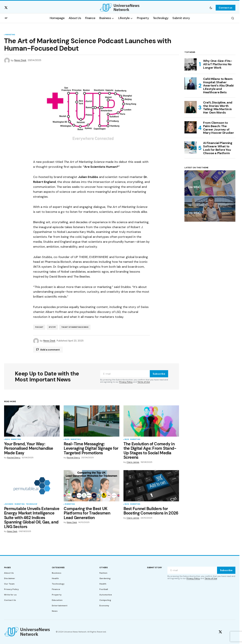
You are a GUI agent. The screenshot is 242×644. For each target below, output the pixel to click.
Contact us (226, 8)
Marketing (10, 35)
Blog (7, 440)
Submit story (155, 568)
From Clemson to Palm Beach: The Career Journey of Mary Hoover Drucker (218, 128)
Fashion (103, 573)
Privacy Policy (126, 382)
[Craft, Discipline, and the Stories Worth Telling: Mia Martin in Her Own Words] (191, 107)
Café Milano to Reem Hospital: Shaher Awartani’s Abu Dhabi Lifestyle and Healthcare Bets (218, 86)
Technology (32, 504)
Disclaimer (10, 578)
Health (55, 578)
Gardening (105, 578)
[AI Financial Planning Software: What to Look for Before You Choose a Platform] (191, 148)
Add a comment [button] (50, 350)
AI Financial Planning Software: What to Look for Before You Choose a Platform (218, 148)
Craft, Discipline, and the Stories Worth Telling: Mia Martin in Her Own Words (218, 108)
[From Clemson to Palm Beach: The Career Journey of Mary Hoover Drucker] (191, 127)
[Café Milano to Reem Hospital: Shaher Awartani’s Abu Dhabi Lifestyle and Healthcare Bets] (191, 83)
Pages (7, 568)
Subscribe (159, 374)
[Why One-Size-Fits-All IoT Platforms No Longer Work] (191, 64)
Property (57, 595)
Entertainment (60, 606)
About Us (9, 573)
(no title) (194, 187)
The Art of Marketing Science (75, 327)
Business (9, 504)
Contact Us (10, 600)
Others (104, 568)
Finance (56, 589)
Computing (105, 600)
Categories (58, 568)
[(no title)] (210, 183)
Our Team (9, 584)
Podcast (39, 327)
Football (104, 589)
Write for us (10, 595)
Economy (104, 606)
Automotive (106, 595)
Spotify (52, 327)
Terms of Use (144, 382)
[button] (211, 8)
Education (57, 600)
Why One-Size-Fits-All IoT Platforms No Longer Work (218, 64)
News (55, 611)
